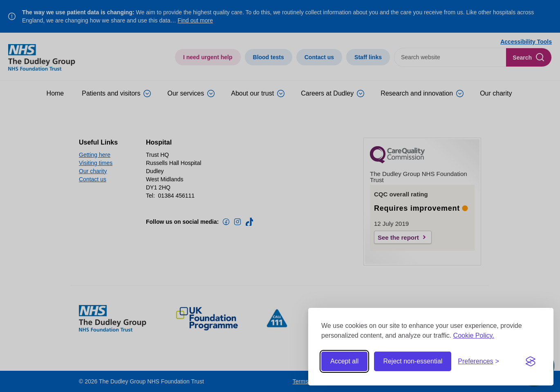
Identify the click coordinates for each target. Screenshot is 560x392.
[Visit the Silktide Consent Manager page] (531, 361)
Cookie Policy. (474, 335)
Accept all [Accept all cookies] (344, 361)
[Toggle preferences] (478, 361)
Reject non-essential (413, 361)
